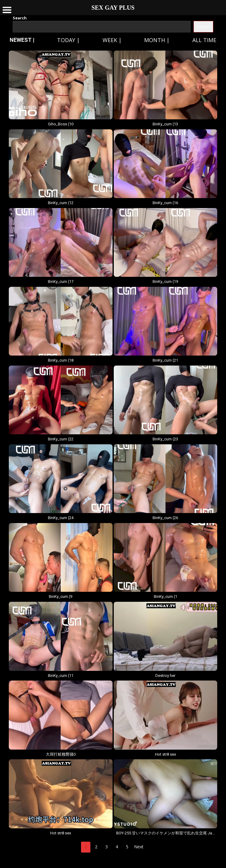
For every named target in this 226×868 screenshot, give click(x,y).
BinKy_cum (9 (61, 596)
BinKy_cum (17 (61, 282)
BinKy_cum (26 (165, 518)
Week (110, 40)
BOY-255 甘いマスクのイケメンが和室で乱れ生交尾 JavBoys (165, 833)
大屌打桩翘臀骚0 (61, 754)
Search (20, 18)
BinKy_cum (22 (61, 439)
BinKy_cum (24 (61, 518)
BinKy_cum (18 (61, 360)
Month (155, 40)
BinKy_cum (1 (165, 596)
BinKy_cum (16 (165, 203)
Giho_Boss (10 (61, 124)
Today (66, 40)
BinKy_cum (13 (165, 124)
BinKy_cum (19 (165, 282)
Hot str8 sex (165, 754)
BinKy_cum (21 (165, 360)
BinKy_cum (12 (61, 203)
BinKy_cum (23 (165, 439)
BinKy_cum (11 (61, 676)
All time (204, 40)
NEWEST (21, 40)
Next (139, 847)
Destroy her (165, 676)
